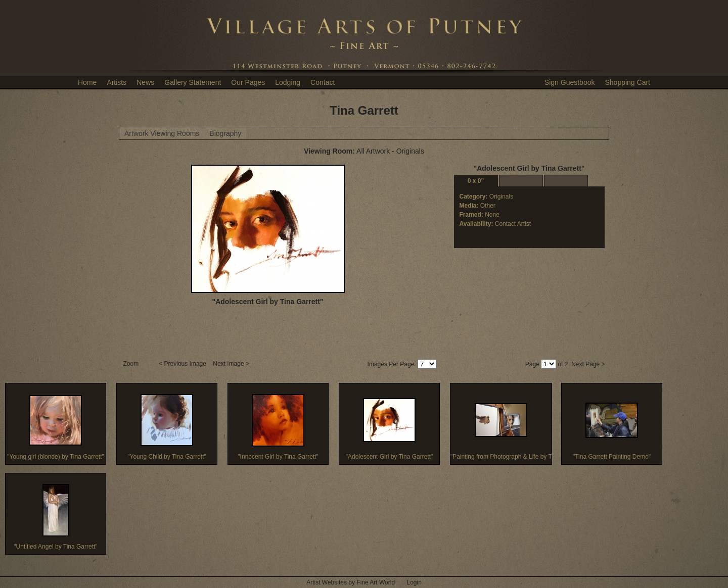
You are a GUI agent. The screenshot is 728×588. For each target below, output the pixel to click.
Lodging (288, 82)
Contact (323, 82)
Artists (117, 82)
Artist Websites (327, 582)
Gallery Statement (193, 82)
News (145, 82)
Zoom (132, 364)
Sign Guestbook (570, 82)
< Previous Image (183, 364)
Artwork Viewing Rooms (162, 133)
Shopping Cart (627, 82)
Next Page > (588, 364)
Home (87, 82)
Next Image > (232, 364)
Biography (225, 133)
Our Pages (248, 82)
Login (414, 582)
